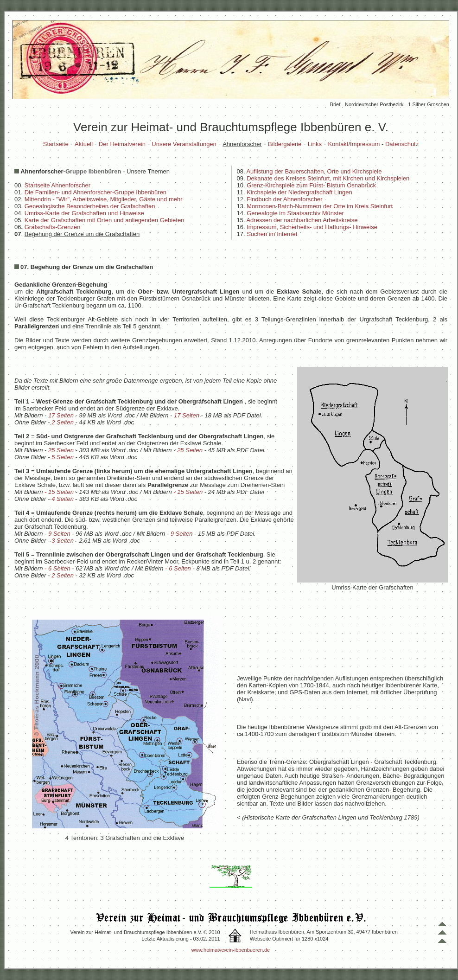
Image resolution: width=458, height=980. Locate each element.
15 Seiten (61, 492)
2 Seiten (63, 422)
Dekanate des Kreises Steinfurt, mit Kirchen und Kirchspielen (328, 178)
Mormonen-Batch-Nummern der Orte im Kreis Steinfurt (320, 206)
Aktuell (85, 144)
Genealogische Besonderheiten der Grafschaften (90, 206)
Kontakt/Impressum (354, 144)
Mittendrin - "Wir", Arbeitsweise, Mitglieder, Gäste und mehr (104, 199)
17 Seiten (60, 415)
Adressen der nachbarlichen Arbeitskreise (302, 220)
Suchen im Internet (272, 234)
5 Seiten (63, 457)
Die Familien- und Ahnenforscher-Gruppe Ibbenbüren (95, 192)
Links (315, 144)
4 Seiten (63, 499)
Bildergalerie (285, 144)
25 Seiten (61, 450)
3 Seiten (63, 541)
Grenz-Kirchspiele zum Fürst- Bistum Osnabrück (311, 185)
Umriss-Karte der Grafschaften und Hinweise (84, 213)
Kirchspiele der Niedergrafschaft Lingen (299, 192)
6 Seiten (59, 568)
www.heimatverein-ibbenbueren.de (231, 950)
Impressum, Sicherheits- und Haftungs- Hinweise (312, 227)
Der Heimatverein (122, 144)
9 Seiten (59, 534)
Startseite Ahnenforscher (57, 185)
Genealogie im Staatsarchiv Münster (295, 213)
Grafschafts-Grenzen (53, 227)
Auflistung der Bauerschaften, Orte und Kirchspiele (314, 171)
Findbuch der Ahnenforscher (284, 199)
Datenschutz (402, 144)
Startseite (56, 144)
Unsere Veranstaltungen (184, 144)
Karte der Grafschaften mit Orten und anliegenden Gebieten (105, 220)
